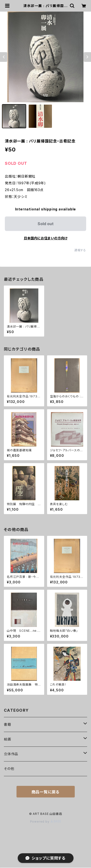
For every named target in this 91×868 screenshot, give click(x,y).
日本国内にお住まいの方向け (46, 238)
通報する (80, 250)
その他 (9, 769)
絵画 (8, 739)
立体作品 (11, 754)
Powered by (46, 821)
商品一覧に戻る (46, 792)
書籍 (8, 724)
